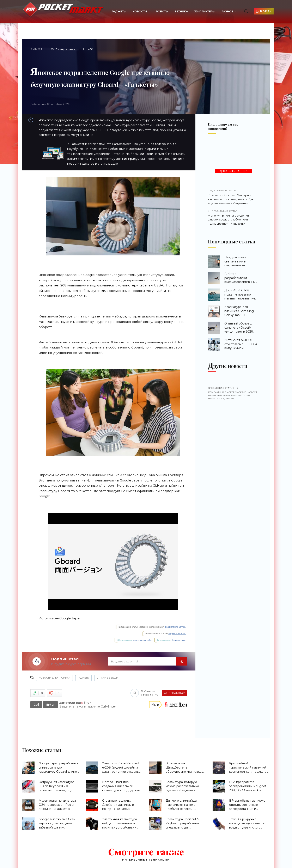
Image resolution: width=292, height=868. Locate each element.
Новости (140, 11)
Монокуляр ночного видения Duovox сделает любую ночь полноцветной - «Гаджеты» (233, 217)
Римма (37, 49)
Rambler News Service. (176, 627)
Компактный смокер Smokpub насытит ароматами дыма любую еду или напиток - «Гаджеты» (233, 197)
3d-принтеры (205, 11)
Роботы (162, 11)
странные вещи (107, 678)
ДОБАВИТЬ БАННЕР (233, 171)
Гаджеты (119, 11)
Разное (227, 11)
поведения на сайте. (143, 640)
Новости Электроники (54, 678)
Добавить (144, 693)
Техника (181, 11)
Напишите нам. (179, 640)
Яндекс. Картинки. (177, 634)
